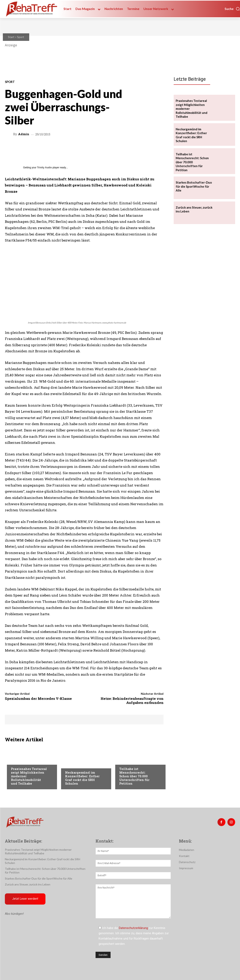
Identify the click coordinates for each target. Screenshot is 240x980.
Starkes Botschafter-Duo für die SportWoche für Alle (194, 186)
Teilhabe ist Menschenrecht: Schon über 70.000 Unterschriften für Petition (134, 776)
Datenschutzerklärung (133, 928)
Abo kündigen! (14, 914)
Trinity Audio (45, 168)
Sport (21, 37)
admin (24, 134)
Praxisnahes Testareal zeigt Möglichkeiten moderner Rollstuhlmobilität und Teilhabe (38, 851)
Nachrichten (74, 764)
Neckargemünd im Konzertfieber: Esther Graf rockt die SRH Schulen (82, 778)
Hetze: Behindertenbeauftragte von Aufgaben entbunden (132, 701)
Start (11, 37)
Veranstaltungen (23, 761)
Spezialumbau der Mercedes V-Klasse (38, 699)
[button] (232, 9)
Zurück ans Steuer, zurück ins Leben (28, 884)
